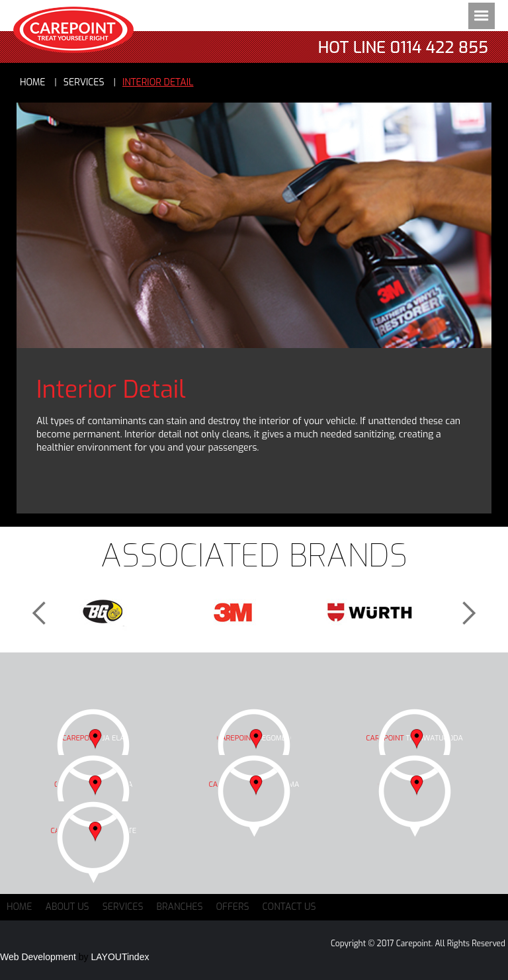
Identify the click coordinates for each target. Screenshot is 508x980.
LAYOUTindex (120, 957)
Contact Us (289, 907)
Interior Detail (158, 82)
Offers (233, 907)
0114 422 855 (439, 48)
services (84, 82)
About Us (67, 907)
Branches (180, 907)
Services (123, 907)
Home (33, 82)
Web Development (38, 957)
